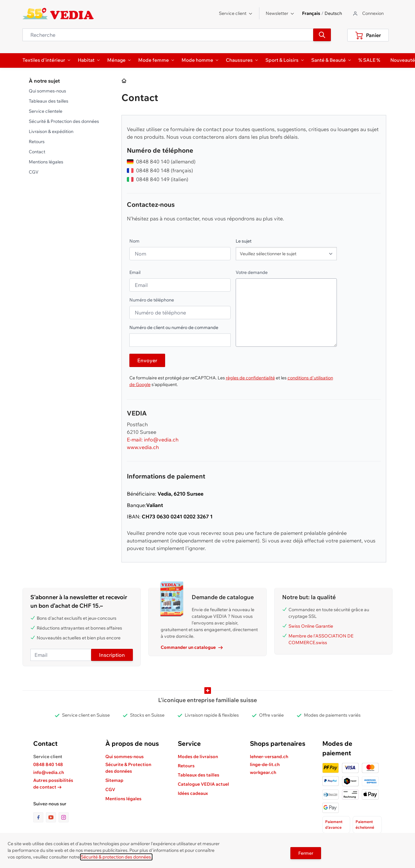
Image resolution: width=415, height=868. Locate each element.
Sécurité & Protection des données (64, 121)
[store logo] (58, 14)
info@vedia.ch (49, 772)
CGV (34, 172)
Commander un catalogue (192, 647)
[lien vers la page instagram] (64, 817)
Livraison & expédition (51, 131)
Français (311, 13)
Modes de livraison (198, 757)
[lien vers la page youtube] (52, 817)
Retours (37, 142)
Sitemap (114, 780)
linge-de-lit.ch (265, 764)
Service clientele (46, 111)
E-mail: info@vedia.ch (153, 440)
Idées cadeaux (193, 793)
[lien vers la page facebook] (40, 817)
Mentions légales (46, 162)
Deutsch (333, 13)
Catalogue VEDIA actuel (203, 784)
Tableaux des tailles (49, 101)
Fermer (306, 853)
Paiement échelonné (365, 824)
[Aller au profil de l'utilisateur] (368, 13)
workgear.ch (263, 772)
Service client (236, 13)
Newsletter (280, 13)
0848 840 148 (48, 764)
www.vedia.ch (143, 447)
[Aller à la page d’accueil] (124, 81)
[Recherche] (322, 35)
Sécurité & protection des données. (116, 857)
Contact (37, 152)
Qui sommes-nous (47, 91)
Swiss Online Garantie (311, 626)
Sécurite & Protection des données (128, 768)
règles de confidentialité (250, 378)
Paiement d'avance (334, 824)
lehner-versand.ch (269, 757)
